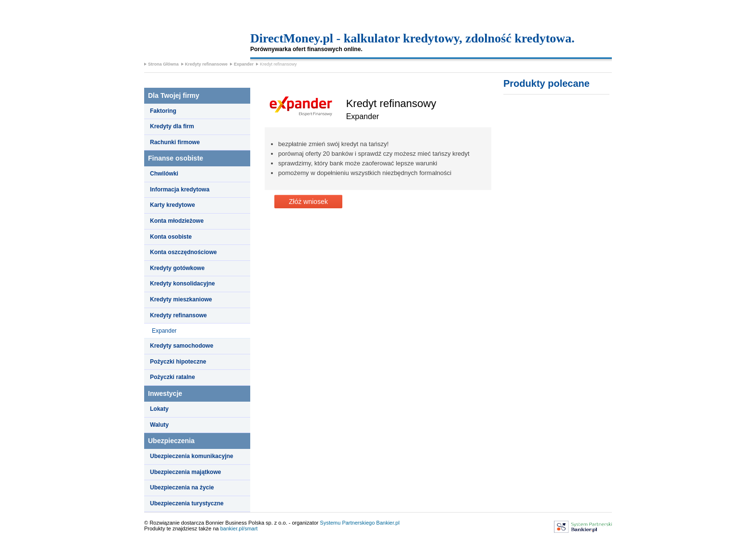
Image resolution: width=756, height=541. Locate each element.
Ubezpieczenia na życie (182, 487)
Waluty (159, 425)
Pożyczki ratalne (172, 377)
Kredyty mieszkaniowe (181, 299)
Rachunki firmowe (175, 142)
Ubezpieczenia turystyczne (187, 503)
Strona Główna (163, 64)
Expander (244, 64)
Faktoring (163, 111)
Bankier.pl (388, 523)
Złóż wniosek (308, 202)
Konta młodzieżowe (177, 221)
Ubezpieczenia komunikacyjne (192, 456)
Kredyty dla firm (172, 126)
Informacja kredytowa (180, 189)
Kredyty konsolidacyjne (182, 284)
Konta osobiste (171, 237)
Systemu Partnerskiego (348, 523)
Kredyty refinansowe (207, 64)
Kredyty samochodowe (182, 346)
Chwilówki (164, 174)
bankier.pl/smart (239, 528)
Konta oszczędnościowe (183, 252)
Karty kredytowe (172, 205)
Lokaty (159, 409)
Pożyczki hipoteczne (178, 362)
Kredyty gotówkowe (177, 268)
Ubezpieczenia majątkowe (185, 472)
